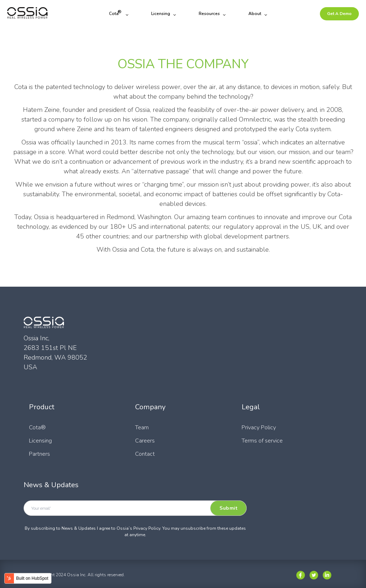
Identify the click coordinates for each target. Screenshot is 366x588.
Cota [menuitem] (115, 13)
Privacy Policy (259, 428)
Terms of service (262, 441)
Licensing (40, 441)
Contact (145, 454)
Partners (39, 454)
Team (142, 428)
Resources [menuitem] (209, 14)
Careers (145, 441)
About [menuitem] (255, 14)
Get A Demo (339, 14)
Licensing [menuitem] (161, 14)
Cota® (37, 428)
